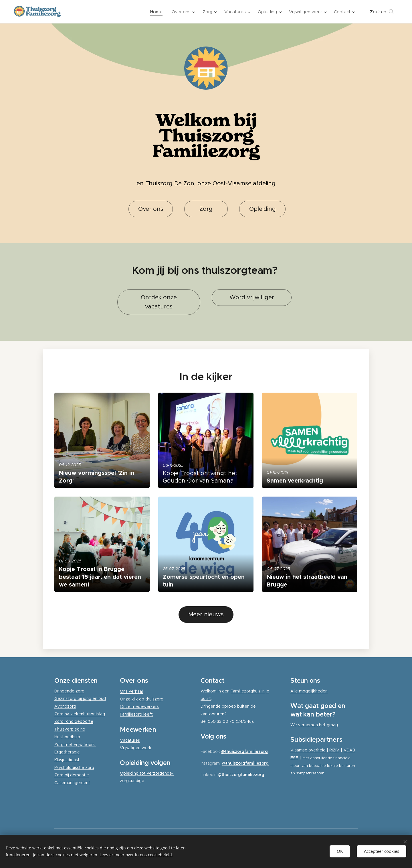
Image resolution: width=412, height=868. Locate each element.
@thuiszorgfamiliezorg (244, 751)
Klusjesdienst (67, 760)
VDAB (349, 750)
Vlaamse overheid (308, 750)
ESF (294, 758)
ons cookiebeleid (156, 855)
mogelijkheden (313, 691)
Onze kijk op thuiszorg (142, 699)
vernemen (308, 725)
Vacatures (130, 740)
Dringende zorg (69, 691)
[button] (382, 12)
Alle (295, 691)
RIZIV (334, 750)
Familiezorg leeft (136, 714)
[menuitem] (158, 12)
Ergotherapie (67, 752)
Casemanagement (72, 783)
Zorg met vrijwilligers (75, 745)
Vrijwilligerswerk (136, 748)
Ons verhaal (131, 691)
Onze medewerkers (139, 706)
